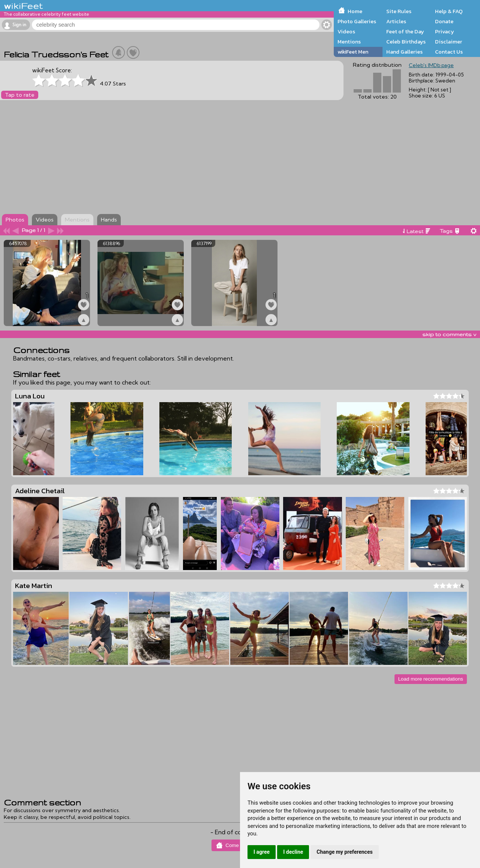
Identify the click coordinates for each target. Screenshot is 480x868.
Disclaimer (448, 42)
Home (355, 11)
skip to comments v (449, 334)
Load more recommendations (431, 679)
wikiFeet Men (353, 52)
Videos (346, 31)
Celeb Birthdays (406, 42)
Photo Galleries (357, 21)
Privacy (445, 31)
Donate (444, 21)
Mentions (349, 42)
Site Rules (399, 11)
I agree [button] (262, 852)
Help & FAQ (449, 11)
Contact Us (449, 52)
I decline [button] (293, 852)
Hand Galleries (404, 52)
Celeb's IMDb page (431, 65)
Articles (396, 21)
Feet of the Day (405, 31)
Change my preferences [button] (344, 852)
